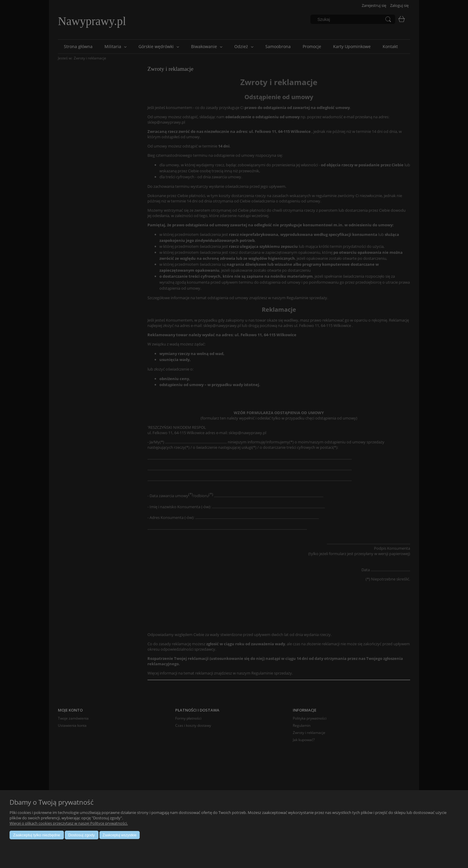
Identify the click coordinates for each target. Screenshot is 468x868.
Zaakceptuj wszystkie (120, 835)
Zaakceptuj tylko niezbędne (37, 835)
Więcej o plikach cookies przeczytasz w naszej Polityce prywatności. (69, 823)
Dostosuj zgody (82, 835)
